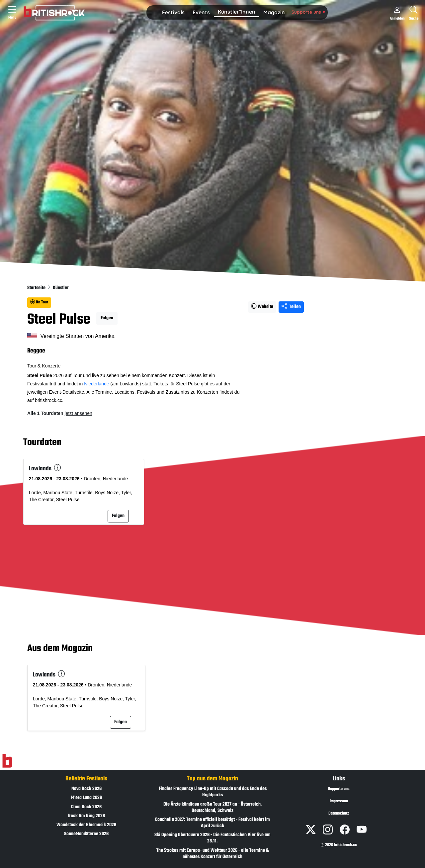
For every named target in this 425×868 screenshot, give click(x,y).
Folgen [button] (107, 318)
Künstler (61, 288)
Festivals (173, 12)
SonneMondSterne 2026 (86, 834)
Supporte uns (308, 12)
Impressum (339, 801)
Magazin (274, 12)
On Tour (39, 302)
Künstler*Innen (237, 12)
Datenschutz (339, 814)
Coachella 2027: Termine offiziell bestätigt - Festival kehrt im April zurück (212, 823)
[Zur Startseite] (7, 761)
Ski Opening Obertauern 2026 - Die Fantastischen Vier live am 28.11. (212, 838)
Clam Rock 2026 (86, 807)
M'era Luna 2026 (86, 798)
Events (201, 12)
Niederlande (97, 384)
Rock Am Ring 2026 (86, 816)
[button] (173, 13)
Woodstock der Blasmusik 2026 (86, 825)
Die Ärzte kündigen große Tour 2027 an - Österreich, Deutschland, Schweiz (213, 808)
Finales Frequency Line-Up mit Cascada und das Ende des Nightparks (213, 792)
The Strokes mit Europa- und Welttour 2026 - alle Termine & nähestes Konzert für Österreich (213, 854)
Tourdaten (42, 442)
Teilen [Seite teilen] (291, 307)
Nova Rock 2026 (86, 789)
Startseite (37, 288)
